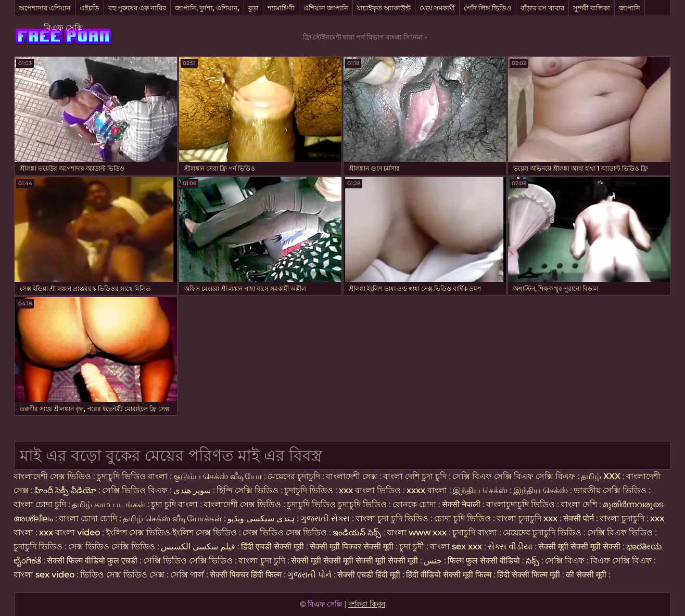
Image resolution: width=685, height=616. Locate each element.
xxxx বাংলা (427, 490)
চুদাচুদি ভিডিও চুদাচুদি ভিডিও (337, 504)
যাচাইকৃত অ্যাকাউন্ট (384, 8)
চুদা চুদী (413, 547)
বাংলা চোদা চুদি (40, 504)
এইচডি (90, 8)
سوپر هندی (192, 490)
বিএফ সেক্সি (64, 28)
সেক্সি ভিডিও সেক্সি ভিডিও (189, 561)
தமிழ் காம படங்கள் (109, 504)
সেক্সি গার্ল (187, 575)
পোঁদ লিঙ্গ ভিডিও (488, 8)
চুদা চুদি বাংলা (175, 504)
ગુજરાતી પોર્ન (309, 575)
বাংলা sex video (45, 575)
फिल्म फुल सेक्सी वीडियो (484, 561)
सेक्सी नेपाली (461, 504)
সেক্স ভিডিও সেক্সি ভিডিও (112, 547)
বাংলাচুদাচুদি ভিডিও (522, 504)
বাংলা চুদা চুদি (263, 561)
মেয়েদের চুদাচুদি (295, 476)
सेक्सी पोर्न (579, 518)
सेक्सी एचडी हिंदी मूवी (370, 575)
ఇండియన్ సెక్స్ (357, 532)
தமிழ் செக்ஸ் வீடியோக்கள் (172, 518)
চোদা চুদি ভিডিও (462, 518)
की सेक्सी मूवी (587, 575)
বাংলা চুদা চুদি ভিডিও (393, 518)
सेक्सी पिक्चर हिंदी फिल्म (247, 575)
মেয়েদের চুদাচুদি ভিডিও (543, 532)
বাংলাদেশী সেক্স (353, 476)
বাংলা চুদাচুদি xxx (528, 518)
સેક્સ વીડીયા (510, 547)
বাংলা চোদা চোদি (88, 518)
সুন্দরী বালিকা (592, 8)
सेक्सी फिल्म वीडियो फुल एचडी (92, 561)
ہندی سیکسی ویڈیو (261, 518)
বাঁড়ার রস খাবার (542, 8)
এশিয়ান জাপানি (326, 8)
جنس (433, 561)
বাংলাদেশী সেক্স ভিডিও (52, 476)
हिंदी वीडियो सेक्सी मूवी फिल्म (449, 575)
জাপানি (630, 8)
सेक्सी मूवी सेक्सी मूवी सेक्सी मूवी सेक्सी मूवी (356, 561)
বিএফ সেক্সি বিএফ (622, 561)
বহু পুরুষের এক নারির (137, 8)
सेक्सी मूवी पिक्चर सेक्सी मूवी (353, 547)
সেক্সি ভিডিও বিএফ (135, 490)
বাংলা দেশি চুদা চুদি (415, 476)
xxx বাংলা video (71, 532)
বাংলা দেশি (579, 504)
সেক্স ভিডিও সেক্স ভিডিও (286, 532)
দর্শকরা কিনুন (367, 604)
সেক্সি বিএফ (566, 561)
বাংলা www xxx (418, 532)
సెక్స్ (532, 561)
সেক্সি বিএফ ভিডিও (620, 532)
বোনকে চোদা (414, 504)
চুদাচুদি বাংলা (476, 532)
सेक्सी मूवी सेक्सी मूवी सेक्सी (579, 547)
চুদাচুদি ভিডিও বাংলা (132, 476)
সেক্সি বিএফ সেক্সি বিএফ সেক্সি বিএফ (514, 476)
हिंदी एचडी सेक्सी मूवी (272, 547)
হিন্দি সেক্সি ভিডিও (248, 490)
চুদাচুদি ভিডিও (310, 490)
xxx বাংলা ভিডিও (370, 490)
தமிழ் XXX (601, 476)
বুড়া (253, 8)
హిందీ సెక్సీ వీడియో (65, 490)
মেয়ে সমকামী (437, 8)
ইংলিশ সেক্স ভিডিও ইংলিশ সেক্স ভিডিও (171, 532)
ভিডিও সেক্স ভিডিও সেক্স (122, 575)
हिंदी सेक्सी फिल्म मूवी (529, 575)
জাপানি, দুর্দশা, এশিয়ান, (207, 8)
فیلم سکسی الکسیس (198, 547)
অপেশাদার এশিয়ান (45, 8)
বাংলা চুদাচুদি (622, 518)
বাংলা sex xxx (456, 547)
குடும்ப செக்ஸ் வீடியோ (218, 476)
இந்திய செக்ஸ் (480, 490)
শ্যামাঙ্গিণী (281, 8)
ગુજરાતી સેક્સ (325, 518)
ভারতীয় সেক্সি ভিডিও (610, 490)
